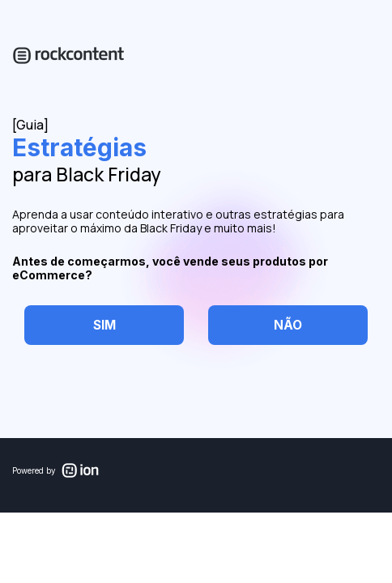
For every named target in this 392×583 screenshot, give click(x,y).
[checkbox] (104, 325)
